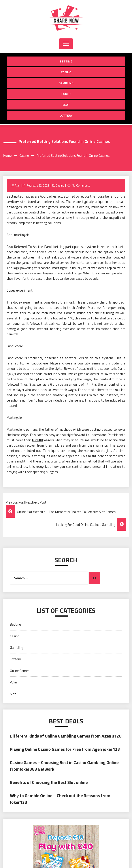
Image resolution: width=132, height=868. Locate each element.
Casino (66, 72)
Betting (66, 61)
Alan (18, 185)
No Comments (81, 185)
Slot (66, 105)
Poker (66, 94)
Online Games (20, 671)
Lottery (66, 115)
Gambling (66, 83)
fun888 (37, 440)
